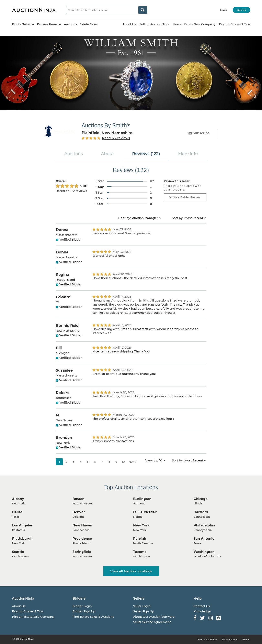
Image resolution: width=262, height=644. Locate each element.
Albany (18, 499)
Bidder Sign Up (84, 611)
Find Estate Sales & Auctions (93, 617)
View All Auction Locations (131, 571)
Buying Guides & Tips (235, 24)
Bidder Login (82, 606)
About (107, 154)
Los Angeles (22, 525)
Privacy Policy (229, 640)
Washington (204, 552)
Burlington (142, 499)
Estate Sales (89, 24)
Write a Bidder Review (185, 197)
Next (132, 462)
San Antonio (204, 539)
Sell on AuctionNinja (154, 24)
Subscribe (199, 133)
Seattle (18, 552)
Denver (79, 512)
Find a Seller (23, 24)
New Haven (82, 525)
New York (141, 525)
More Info (188, 154)
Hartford (201, 512)
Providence (82, 539)
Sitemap (246, 640)
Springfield (82, 552)
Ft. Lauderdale (145, 512)
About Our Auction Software (154, 617)
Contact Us (202, 606)
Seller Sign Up (144, 611)
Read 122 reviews (116, 138)
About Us (129, 24)
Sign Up (241, 10)
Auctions (70, 24)
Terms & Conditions (207, 640)
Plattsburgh (22, 539)
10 (123, 462)
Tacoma (140, 552)
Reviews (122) (146, 154)
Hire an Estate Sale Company (194, 24)
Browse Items (49, 24)
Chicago (201, 499)
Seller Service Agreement (152, 622)
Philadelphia (204, 525)
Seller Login (142, 606)
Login (224, 10)
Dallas (17, 512)
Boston (78, 499)
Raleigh (140, 539)
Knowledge (202, 611)
